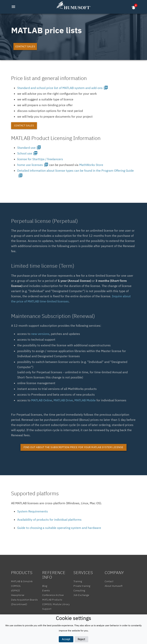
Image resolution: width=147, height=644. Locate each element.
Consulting (79, 591)
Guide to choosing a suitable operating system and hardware (59, 528)
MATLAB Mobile (85, 400)
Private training (82, 586)
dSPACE (16, 591)
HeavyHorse (18, 595)
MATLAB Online (42, 400)
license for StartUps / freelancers (40, 159)
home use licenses (33, 165)
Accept (66, 639)
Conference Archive (53, 595)
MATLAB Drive (63, 400)
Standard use (29, 148)
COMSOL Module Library (56, 604)
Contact (109, 581)
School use (27, 153)
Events (46, 591)
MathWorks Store (91, 165)
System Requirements (33, 511)
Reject (81, 639)
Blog (45, 586)
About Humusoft (114, 586)
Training (78, 581)
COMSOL (16, 586)
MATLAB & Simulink (22, 581)
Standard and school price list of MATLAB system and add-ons (63, 88)
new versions (40, 334)
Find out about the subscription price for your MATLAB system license (73, 447)
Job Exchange (81, 595)
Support (47, 609)
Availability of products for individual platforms (49, 520)
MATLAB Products (52, 600)
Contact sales (25, 46)
